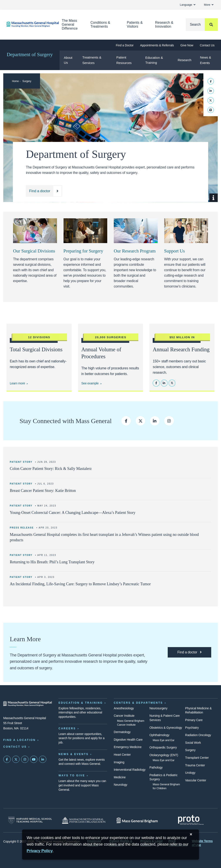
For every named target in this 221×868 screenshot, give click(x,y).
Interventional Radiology (130, 770)
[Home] (28, 24)
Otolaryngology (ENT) (164, 755)
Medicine (120, 777)
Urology (190, 773)
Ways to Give (72, 775)
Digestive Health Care (128, 740)
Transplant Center (197, 758)
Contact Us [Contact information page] (15, 747)
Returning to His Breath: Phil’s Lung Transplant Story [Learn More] (52, 562)
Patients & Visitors (135, 24)
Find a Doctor (125, 45)
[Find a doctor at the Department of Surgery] (44, 191)
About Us (68, 60)
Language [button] (188, 5)
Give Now (187, 45)
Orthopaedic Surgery (163, 747)
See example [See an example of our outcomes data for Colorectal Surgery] (90, 383)
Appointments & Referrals (157, 45)
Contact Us (207, 45)
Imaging (119, 762)
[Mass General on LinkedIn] (43, 759)
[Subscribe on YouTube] (34, 759)
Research (185, 60)
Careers (67, 728)
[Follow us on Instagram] (169, 421)
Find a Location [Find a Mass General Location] (19, 740)
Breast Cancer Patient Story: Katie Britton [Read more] (43, 491)
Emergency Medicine (128, 747)
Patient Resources (124, 60)
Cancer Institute (124, 716)
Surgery (27, 81)
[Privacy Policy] (40, 851)
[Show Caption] (213, 198)
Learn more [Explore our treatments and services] (17, 383)
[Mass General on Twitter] (16, 759)
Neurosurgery (158, 708)
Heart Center (122, 755)
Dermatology (122, 732)
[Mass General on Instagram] (25, 759)
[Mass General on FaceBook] (7, 759)
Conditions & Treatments (100, 24)
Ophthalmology (159, 735)
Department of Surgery (30, 55)
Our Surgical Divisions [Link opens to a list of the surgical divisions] (34, 251)
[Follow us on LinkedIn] (155, 421)
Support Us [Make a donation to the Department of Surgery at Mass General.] (175, 251)
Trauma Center (195, 765)
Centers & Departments (138, 703)
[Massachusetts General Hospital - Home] (28, 704)
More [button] (209, 5)
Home (15, 81)
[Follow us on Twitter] (140, 421)
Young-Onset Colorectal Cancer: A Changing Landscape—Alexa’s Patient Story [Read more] (73, 513)
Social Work (193, 743)
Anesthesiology (124, 708)
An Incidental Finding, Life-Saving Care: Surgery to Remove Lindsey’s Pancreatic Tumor (80, 584)
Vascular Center (196, 780)
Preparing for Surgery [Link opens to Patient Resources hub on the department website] (83, 251)
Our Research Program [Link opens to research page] (135, 251)
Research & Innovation (164, 24)
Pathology (156, 767)
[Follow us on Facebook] (126, 421)
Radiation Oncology (198, 735)
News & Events (206, 60)
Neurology (121, 785)
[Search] (202, 25)
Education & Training (154, 60)
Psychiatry (192, 728)
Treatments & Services (92, 60)
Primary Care (194, 720)
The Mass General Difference (70, 24)
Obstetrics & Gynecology (166, 728)
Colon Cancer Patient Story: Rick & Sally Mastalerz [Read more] (51, 469)
